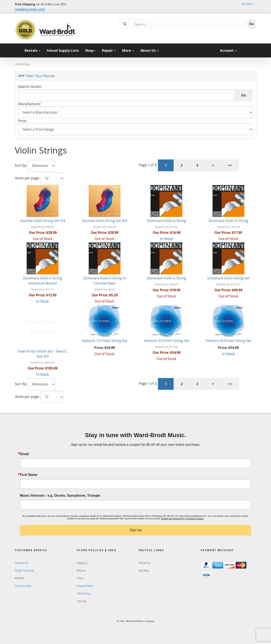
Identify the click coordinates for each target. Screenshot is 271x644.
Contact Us (21, 563)
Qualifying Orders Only (30, 9)
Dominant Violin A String (167, 221)
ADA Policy (83, 593)
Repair (109, 50)
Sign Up (136, 530)
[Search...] (152, 24)
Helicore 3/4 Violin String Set (166, 341)
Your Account (23, 586)
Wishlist (19, 578)
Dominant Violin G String (166, 278)
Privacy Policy (85, 586)
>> (230, 165)
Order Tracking (24, 571)
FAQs (80, 578)
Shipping (82, 563)
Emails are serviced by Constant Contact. (183, 519)
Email (24, 454)
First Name (29, 475)
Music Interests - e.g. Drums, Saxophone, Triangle (60, 496)
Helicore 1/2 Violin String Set (105, 341)
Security (82, 601)
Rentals (32, 50)
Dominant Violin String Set (228, 278)
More (128, 50)
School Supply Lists (63, 50)
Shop (90, 50)
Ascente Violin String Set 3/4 (43, 221)
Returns (81, 571)
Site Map (144, 571)
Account (248, 4)
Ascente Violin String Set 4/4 (104, 221)
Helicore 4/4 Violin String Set (228, 341)
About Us (150, 50)
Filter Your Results (37, 76)
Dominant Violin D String (228, 221)
